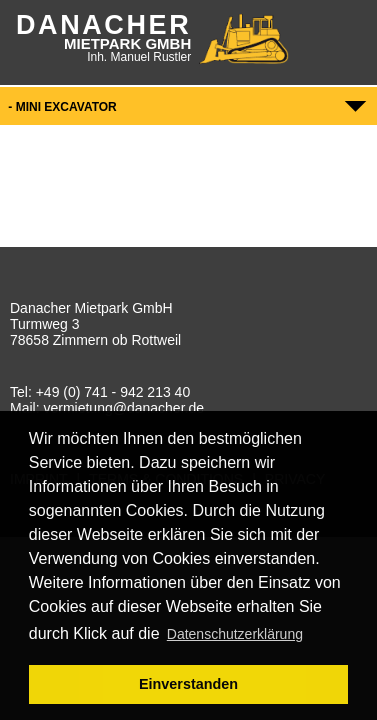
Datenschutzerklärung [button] (235, 634)
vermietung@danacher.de (123, 408)
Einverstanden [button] (188, 684)
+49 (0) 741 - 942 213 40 (113, 392)
